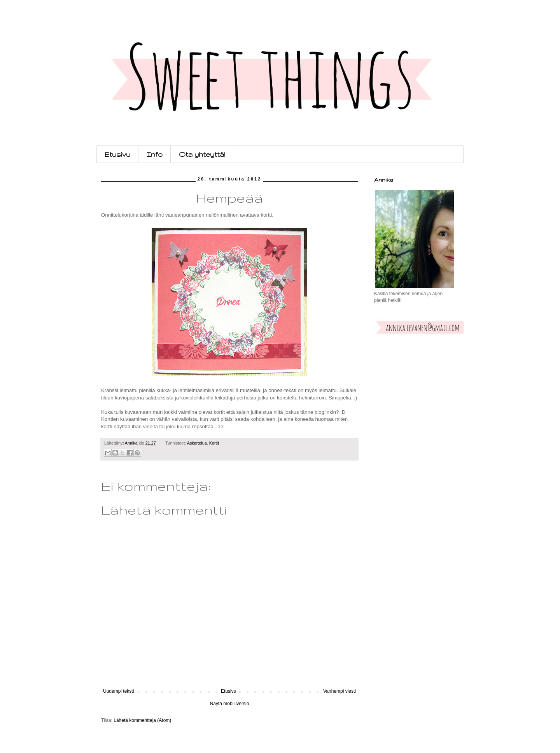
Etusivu (117, 154)
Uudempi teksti (118, 691)
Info (155, 154)
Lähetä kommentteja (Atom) (142, 720)
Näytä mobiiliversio (230, 704)
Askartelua (197, 443)
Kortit (214, 443)
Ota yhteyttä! (202, 154)
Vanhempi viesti (339, 691)
